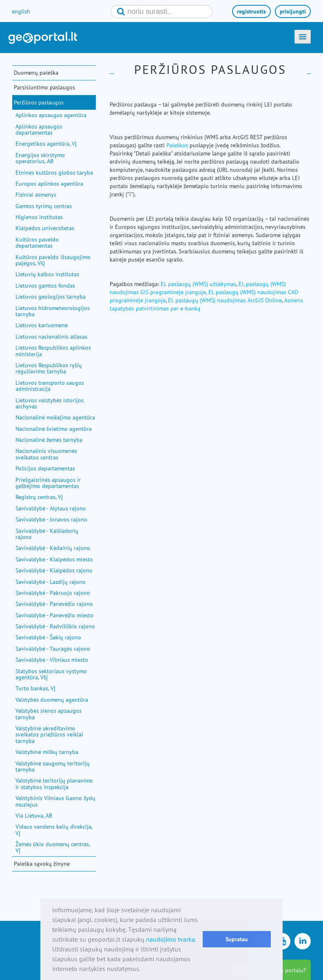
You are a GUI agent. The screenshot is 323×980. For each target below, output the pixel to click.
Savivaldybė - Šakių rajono (48, 637)
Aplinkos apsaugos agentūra (51, 115)
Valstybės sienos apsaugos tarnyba (49, 714)
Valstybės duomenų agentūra (52, 700)
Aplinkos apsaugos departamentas (39, 130)
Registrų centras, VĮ (39, 497)
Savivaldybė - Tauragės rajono (53, 649)
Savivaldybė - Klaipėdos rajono (54, 570)
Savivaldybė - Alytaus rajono (51, 508)
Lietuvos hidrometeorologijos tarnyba (53, 311)
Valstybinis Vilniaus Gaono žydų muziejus (55, 801)
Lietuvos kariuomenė (42, 325)
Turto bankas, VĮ (35, 688)
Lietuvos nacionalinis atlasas (51, 337)
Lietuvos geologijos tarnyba (51, 297)
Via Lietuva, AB (34, 816)
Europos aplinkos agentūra (49, 184)
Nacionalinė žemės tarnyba (49, 440)
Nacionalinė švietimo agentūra (54, 429)
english (21, 11)
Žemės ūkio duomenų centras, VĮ (53, 847)
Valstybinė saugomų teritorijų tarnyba (53, 766)
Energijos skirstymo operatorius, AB (40, 158)
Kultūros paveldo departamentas (37, 243)
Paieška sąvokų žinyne (42, 864)
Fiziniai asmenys (36, 195)
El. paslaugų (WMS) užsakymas (198, 284)
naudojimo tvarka (170, 939)
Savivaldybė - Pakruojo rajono (53, 593)
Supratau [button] (237, 939)
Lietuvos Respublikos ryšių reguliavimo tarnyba (49, 368)
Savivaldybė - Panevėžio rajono (54, 604)
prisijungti (293, 11)
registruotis (251, 11)
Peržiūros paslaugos (39, 102)
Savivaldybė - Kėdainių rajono (53, 548)
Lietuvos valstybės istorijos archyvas (50, 403)
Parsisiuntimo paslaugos (44, 87)
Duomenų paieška (36, 73)
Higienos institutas (39, 217)
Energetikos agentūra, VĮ (46, 144)
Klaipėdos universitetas (45, 228)
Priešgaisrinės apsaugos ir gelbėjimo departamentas (48, 483)
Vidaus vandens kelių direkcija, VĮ (54, 830)
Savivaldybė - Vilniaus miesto (52, 660)
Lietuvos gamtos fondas (45, 286)
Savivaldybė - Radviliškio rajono (55, 626)
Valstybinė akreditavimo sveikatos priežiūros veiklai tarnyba (49, 735)
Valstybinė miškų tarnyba (47, 752)
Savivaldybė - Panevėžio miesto (54, 615)
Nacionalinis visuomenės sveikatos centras (46, 454)
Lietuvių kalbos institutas (47, 274)
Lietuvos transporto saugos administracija (50, 386)
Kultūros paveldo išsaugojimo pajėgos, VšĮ (53, 260)
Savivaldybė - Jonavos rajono (51, 519)
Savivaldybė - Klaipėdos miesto (54, 559)
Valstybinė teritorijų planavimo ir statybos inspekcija (54, 784)
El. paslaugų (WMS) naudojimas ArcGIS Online (225, 300)
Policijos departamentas (45, 468)
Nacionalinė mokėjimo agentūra (55, 417)
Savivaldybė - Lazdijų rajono (51, 582)
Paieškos (177, 145)
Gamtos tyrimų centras (44, 206)
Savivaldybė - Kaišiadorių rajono (47, 534)
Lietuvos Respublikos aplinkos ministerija (53, 351)
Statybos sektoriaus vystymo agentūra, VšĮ (51, 674)
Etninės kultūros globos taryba (54, 173)
